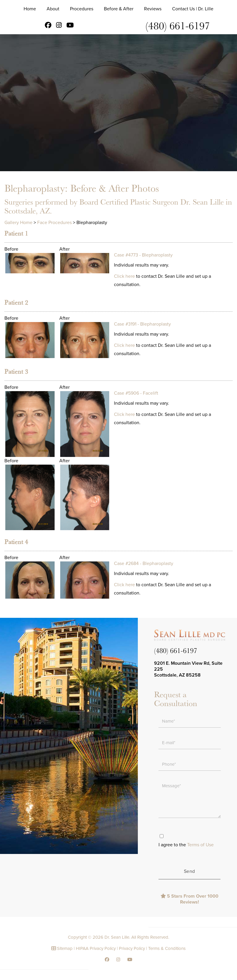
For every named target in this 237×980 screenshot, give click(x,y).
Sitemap (65, 948)
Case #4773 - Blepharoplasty (143, 255)
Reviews (153, 9)
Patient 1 (16, 233)
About (53, 9)
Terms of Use (200, 845)
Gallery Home (18, 223)
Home (30, 9)
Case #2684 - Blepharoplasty (144, 563)
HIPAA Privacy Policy (96, 948)
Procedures (82, 9)
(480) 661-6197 (178, 25)
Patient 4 (16, 542)
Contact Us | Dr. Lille (193, 9)
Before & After (119, 9)
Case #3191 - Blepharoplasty (142, 324)
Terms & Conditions (167, 948)
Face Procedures (54, 223)
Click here (124, 276)
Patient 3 (16, 371)
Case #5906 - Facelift (136, 393)
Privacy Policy (132, 948)
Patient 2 (16, 302)
